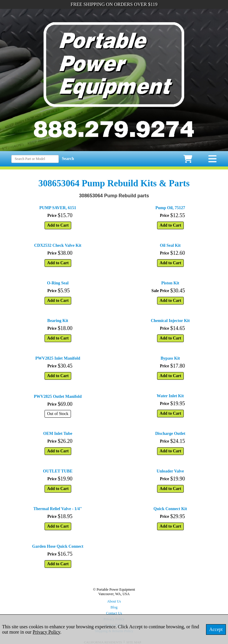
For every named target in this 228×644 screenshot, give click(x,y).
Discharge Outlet (170, 434)
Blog (114, 607)
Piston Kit (170, 283)
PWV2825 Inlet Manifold (58, 358)
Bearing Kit (58, 321)
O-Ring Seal (58, 283)
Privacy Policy (46, 632)
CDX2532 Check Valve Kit (58, 245)
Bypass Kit (170, 358)
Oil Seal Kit (170, 245)
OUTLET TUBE (58, 471)
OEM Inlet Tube (58, 434)
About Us (114, 601)
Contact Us (114, 613)
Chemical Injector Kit (170, 321)
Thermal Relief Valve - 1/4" (58, 509)
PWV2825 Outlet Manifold (58, 397)
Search (68, 159)
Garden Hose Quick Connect (58, 546)
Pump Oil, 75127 (170, 208)
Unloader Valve (170, 471)
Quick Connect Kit (170, 509)
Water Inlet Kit (170, 396)
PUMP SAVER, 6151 (58, 208)
